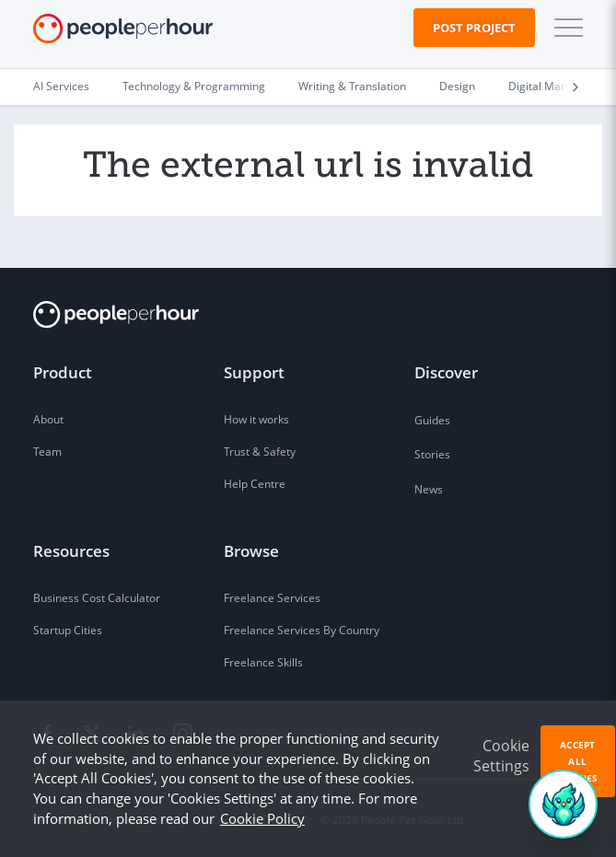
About (48, 419)
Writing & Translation (352, 86)
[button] (564, 28)
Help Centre (255, 484)
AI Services (61, 86)
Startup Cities (68, 630)
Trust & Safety (260, 452)
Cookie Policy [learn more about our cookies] (262, 818)
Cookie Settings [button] (501, 756)
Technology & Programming (194, 86)
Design (457, 86)
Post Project (474, 28)
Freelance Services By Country (302, 630)
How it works (256, 419)
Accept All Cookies (578, 761)
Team (47, 452)
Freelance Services (272, 598)
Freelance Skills (263, 662)
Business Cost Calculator (97, 598)
